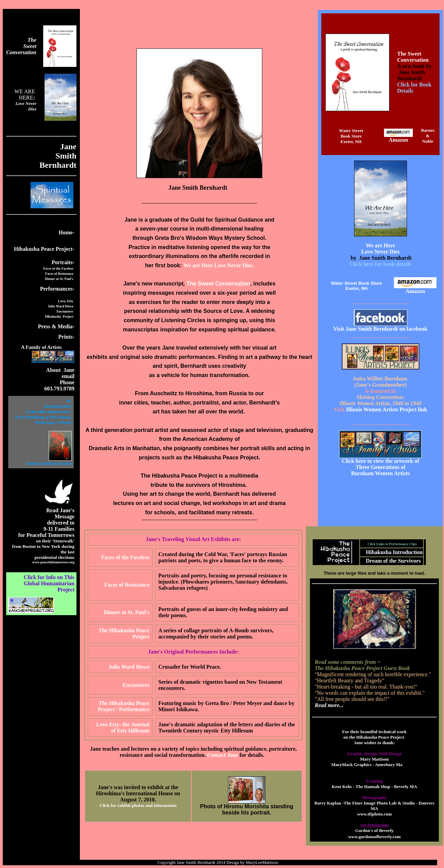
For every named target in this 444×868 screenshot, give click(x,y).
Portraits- (63, 262)
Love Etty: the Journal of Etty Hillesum (123, 728)
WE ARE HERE (25, 95)
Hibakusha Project (59, 316)
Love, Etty (66, 301)
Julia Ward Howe (61, 306)
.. (53, 562)
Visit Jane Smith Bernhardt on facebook (380, 329)
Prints (66, 337)
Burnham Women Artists (380, 473)
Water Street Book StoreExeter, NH (356, 286)
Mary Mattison (374, 759)
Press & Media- (56, 326)
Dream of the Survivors (393, 561)
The (32, 40)
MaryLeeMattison (263, 862)
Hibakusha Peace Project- (44, 249)
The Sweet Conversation (413, 57)
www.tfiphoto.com (374, 814)
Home (66, 232)
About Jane (60, 370)
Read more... (329, 705)
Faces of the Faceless (58, 268)
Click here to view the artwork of (380, 461)
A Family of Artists (41, 347)
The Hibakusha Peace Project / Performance (124, 706)
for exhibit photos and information (144, 805)
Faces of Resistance (59, 274)
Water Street (351, 131)
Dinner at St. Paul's (59, 279)
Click (105, 805)
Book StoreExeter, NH (351, 139)
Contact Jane (223, 755)
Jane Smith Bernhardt (196, 862)
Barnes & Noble (428, 136)
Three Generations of (380, 467)
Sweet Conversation (21, 49)
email (68, 376)
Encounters (65, 311)
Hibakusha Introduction (394, 552)
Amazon (398, 140)
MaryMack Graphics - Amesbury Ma (367, 765)
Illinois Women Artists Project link (382, 409)
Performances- (57, 289)
